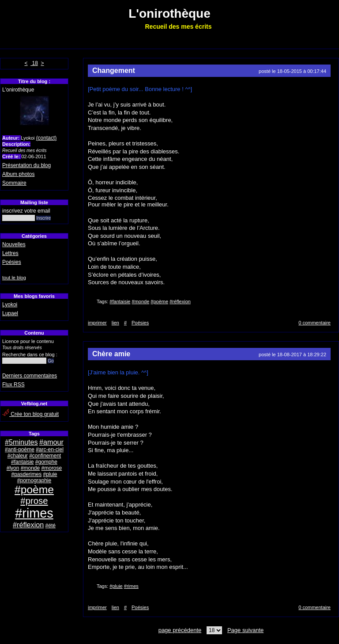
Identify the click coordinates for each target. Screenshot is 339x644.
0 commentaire (315, 323)
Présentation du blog (26, 165)
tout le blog (14, 278)
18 (34, 63)
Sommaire (14, 183)
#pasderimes (26, 474)
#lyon (13, 468)
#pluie (50, 474)
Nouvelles (14, 244)
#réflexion (28, 525)
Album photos (18, 174)
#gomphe (46, 462)
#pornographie (34, 480)
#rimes (34, 513)
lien (115, 323)
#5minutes (21, 442)
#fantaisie (22, 462)
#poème (34, 490)
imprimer (97, 323)
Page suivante (245, 630)
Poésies (12, 262)
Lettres (10, 253)
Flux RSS (13, 385)
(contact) (47, 138)
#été (51, 526)
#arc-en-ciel (50, 450)
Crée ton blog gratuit (30, 414)
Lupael (10, 313)
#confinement (45, 456)
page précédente (180, 630)
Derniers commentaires (30, 376)
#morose (52, 468)
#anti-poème (20, 450)
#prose (34, 501)
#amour (51, 442)
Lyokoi (10, 305)
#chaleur (18, 456)
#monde (30, 468)
